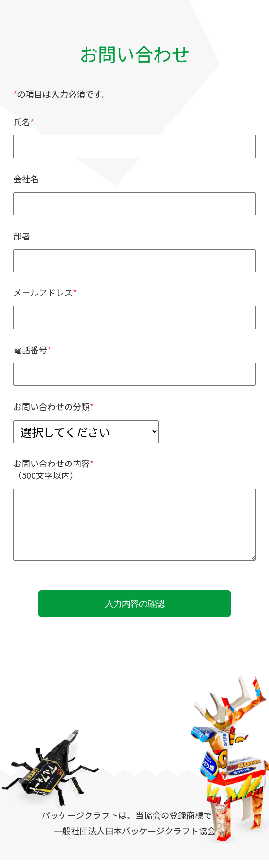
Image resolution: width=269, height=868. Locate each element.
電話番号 (30, 349)
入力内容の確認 (134, 607)
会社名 (26, 179)
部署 (22, 235)
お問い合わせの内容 (52, 463)
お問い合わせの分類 (52, 406)
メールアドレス (43, 292)
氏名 (22, 122)
